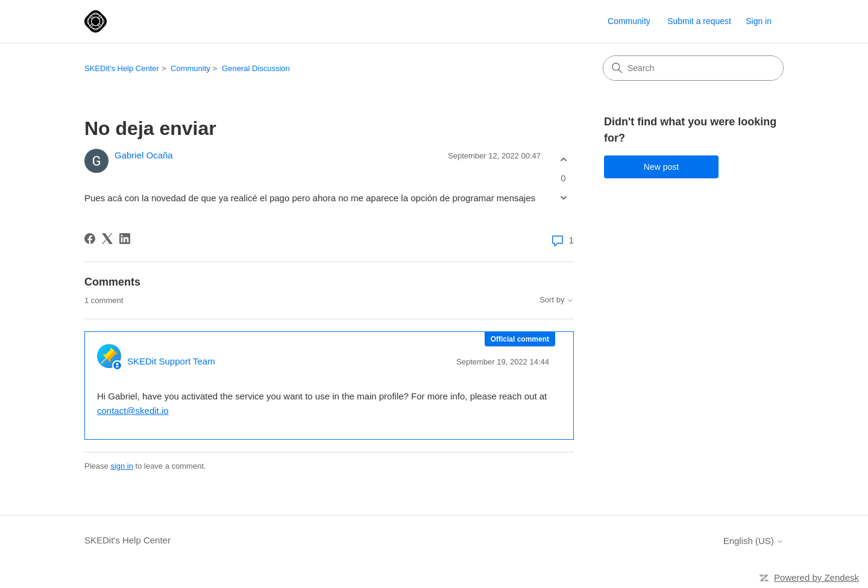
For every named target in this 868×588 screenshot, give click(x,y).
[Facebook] (90, 239)
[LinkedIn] (125, 239)
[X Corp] (107, 239)
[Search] (693, 68)
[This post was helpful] (563, 159)
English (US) (753, 541)
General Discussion (256, 68)
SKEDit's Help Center (122, 68)
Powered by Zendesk (816, 577)
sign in (122, 466)
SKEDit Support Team (171, 361)
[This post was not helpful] (563, 198)
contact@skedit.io (133, 411)
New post (661, 167)
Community (629, 21)
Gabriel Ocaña (144, 155)
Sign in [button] (759, 21)
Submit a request (699, 21)
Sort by (557, 300)
